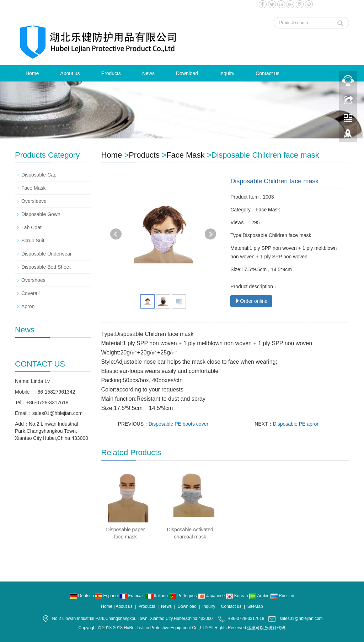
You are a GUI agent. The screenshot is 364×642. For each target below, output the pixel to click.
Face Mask (186, 155)
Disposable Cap (39, 175)
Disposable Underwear (47, 254)
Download (187, 73)
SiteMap (255, 606)
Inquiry (227, 73)
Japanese (212, 596)
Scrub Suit (33, 241)
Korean (237, 596)
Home (32, 73)
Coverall (30, 293)
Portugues (183, 596)
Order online (251, 301)
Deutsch (83, 596)
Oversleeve (34, 201)
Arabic (260, 596)
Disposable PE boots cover (178, 424)
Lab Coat (31, 227)
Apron (28, 306)
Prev (116, 234)
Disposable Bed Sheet (46, 267)
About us (70, 73)
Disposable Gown (41, 214)
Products (111, 73)
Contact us (267, 73)
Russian (282, 596)
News (148, 73)
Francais (133, 596)
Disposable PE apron (296, 424)
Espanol (107, 596)
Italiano (157, 596)
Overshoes (33, 280)
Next (210, 234)
